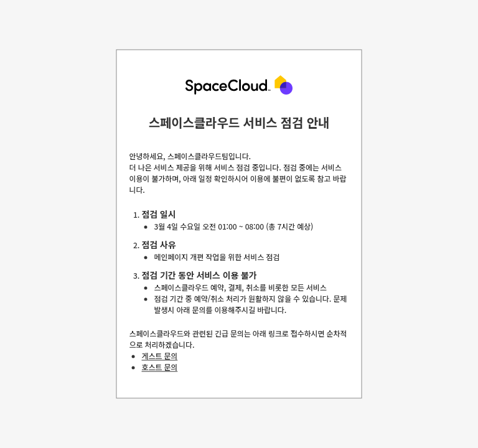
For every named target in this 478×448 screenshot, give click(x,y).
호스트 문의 (160, 367)
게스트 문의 (160, 356)
